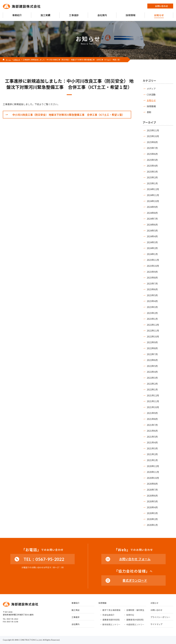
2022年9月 (152, 342)
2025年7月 (152, 148)
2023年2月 (152, 313)
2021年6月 (152, 431)
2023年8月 (152, 278)
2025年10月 (153, 136)
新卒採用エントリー (111, 624)
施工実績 (76, 610)
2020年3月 (152, 513)
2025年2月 (152, 177)
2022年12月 (153, 325)
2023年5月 (152, 295)
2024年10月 (153, 201)
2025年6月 (152, 154)
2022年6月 (152, 360)
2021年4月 (152, 442)
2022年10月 (153, 336)
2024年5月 (152, 230)
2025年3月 (152, 172)
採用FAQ (130, 615)
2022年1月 (152, 389)
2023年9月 (152, 272)
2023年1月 (152, 319)
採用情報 (151, 106)
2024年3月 (152, 242)
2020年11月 (153, 472)
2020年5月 (152, 501)
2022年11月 (153, 330)
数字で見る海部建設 (111, 610)
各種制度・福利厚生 (135, 610)
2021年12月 (153, 395)
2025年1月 (152, 183)
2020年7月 (152, 490)
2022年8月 (152, 348)
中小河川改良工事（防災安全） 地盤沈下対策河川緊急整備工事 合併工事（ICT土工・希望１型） (68, 115)
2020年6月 (152, 496)
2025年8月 (152, 142)
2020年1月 (152, 525)
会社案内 (76, 624)
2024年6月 (152, 225)
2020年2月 (152, 519)
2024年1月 (152, 254)
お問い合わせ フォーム (135, 559)
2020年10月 (153, 478)
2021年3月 (152, 448)
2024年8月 (152, 213)
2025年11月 (153, 130)
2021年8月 (152, 419)
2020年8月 (152, 484)
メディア (151, 89)
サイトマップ (156, 624)
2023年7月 (152, 283)
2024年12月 (153, 189)
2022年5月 (152, 366)
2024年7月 (152, 219)
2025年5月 (152, 160)
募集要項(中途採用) (135, 620)
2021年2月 (152, 454)
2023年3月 (152, 307)
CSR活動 (151, 94)
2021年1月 (152, 460)
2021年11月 (153, 401)
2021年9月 (152, 413)
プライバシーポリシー (160, 617)
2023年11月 (153, 260)
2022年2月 (152, 384)
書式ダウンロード (135, 580)
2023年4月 (152, 301)
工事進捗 (76, 617)
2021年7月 (152, 425)
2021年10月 (153, 407)
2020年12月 (153, 466)
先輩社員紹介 (108, 615)
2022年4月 (152, 372)
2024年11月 (153, 195)
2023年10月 (153, 266)
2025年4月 (152, 166)
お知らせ (151, 100)
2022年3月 (152, 378)
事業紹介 (76, 603)
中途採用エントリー (135, 624)
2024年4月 (152, 236)
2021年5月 (152, 437)
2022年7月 (152, 354)
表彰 (149, 112)
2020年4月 (152, 507)
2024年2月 (152, 248)
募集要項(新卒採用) (111, 620)
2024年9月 (152, 207)
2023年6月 (152, 289)
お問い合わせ (156, 610)
